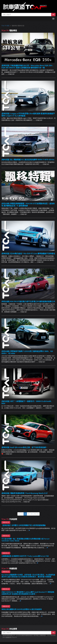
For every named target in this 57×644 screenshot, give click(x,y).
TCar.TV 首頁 (5, 26)
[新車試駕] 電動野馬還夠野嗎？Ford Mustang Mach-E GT (25, 493)
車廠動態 (9, 568)
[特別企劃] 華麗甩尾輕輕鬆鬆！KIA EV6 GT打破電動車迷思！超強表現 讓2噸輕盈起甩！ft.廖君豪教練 (28, 205)
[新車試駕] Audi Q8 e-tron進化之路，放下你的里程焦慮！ (24, 447)
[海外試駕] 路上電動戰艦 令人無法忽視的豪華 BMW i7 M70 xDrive (28, 160)
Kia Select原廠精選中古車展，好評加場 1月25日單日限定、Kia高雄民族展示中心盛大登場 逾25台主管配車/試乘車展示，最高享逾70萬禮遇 (28, 576)
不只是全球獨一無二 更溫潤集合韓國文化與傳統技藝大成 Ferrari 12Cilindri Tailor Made (25, 540)
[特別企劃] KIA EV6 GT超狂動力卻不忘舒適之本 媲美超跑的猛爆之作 (28, 301)
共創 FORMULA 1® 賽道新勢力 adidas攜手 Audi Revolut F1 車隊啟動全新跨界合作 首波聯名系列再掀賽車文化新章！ (28, 593)
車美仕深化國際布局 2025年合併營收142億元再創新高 (22, 609)
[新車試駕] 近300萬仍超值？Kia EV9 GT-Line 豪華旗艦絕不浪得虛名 (28, 253)
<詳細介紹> (11, 74)
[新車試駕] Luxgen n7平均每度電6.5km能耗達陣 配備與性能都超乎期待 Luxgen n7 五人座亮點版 (28, 115)
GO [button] (53, 14)
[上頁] (19, 514)
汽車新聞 (9, 519)
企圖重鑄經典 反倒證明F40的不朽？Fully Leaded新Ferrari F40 (25, 556)
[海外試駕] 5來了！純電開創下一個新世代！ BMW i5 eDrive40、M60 (27, 402)
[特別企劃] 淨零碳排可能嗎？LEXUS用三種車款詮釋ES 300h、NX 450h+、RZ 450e (27, 352)
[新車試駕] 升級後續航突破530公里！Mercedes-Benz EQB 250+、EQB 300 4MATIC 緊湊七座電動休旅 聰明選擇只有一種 (28, 67)
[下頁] (38, 514)
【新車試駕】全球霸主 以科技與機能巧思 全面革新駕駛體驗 (24, 525)
